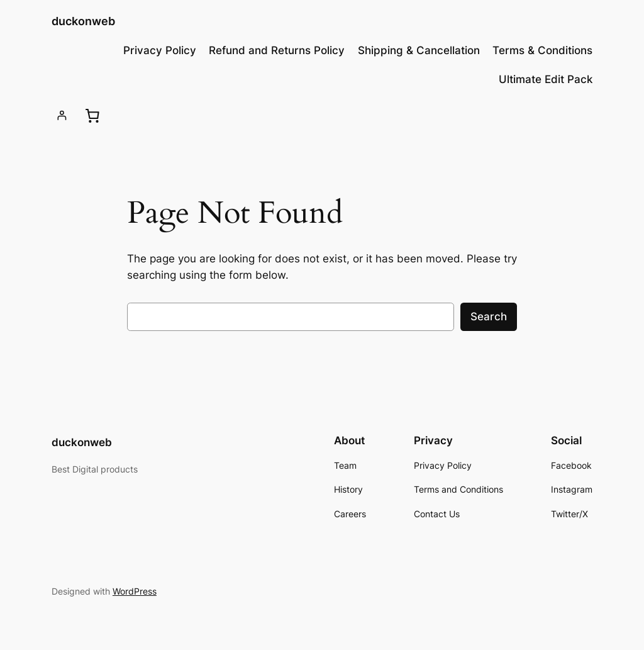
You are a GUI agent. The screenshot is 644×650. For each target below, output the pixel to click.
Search (489, 317)
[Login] (62, 115)
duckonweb (83, 21)
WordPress (135, 591)
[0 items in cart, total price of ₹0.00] (92, 116)
